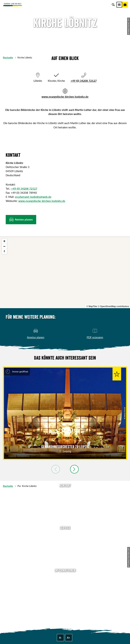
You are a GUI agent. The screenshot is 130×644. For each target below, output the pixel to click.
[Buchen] (125, 5)
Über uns (65, 578)
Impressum (65, 589)
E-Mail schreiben (65, 498)
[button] (21, 220)
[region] (65, 272)
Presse (65, 546)
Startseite (8, 57)
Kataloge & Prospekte (65, 557)
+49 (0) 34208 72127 (84, 81)
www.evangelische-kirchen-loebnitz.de (65, 97)
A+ (69, 638)
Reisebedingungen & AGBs (65, 605)
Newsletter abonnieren (65, 541)
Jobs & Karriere (65, 583)
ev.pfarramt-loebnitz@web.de (33, 197)
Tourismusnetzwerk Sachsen (65, 600)
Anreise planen (65, 535)
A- (60, 638)
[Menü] (119, 5)
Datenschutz (65, 594)
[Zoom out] (4, 246)
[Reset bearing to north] (4, 251)
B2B (65, 552)
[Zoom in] (4, 241)
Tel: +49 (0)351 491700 (65, 493)
